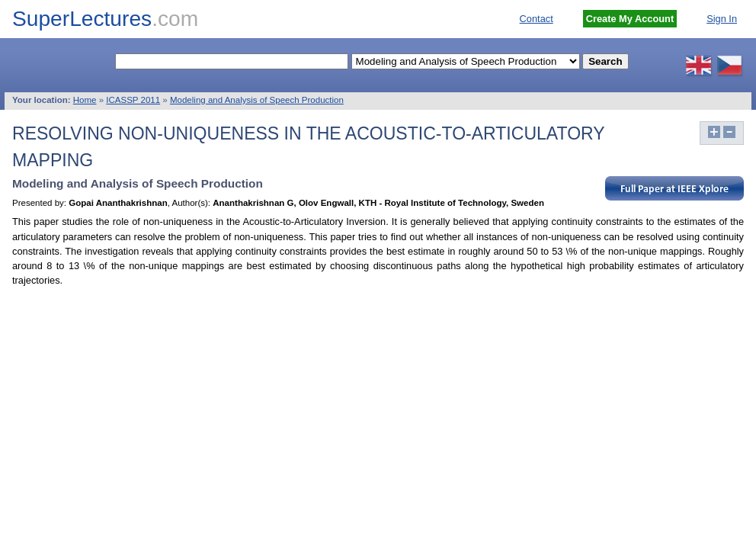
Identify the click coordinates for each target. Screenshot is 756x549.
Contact (537, 19)
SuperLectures (105, 19)
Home (85, 100)
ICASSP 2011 (133, 100)
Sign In (722, 19)
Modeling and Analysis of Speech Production (257, 100)
